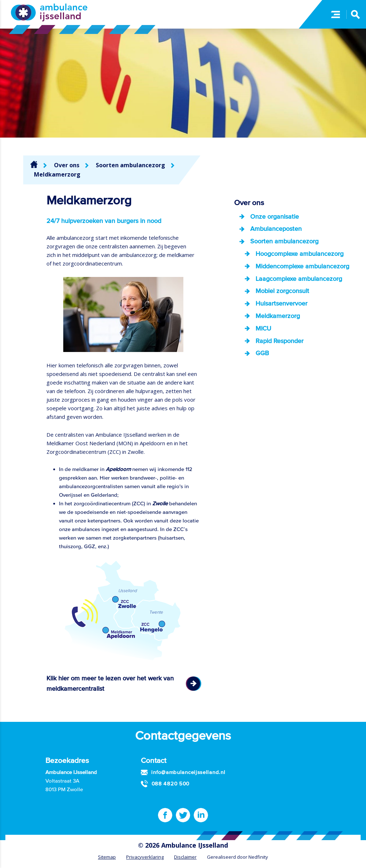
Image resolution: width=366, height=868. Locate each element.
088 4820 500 (170, 783)
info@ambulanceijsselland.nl (188, 772)
